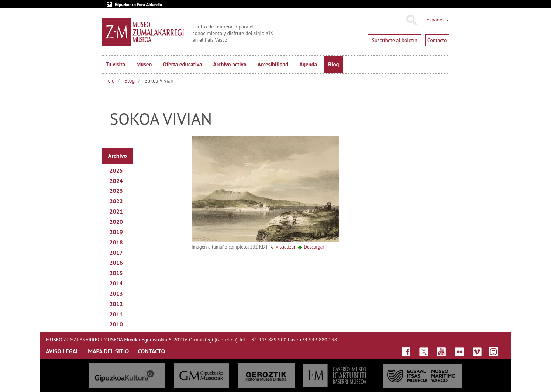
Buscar (411, 20)
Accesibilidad (273, 64)
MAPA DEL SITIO (108, 351)
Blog (333, 64)
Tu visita (116, 64)
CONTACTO (151, 351)
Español (438, 20)
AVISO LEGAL (62, 351)
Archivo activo (230, 64)
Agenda (308, 64)
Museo (144, 64)
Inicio (109, 81)
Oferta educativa (182, 64)
